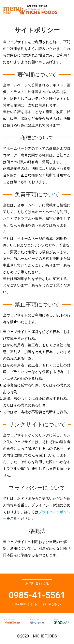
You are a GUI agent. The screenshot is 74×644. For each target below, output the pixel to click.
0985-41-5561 (37, 595)
